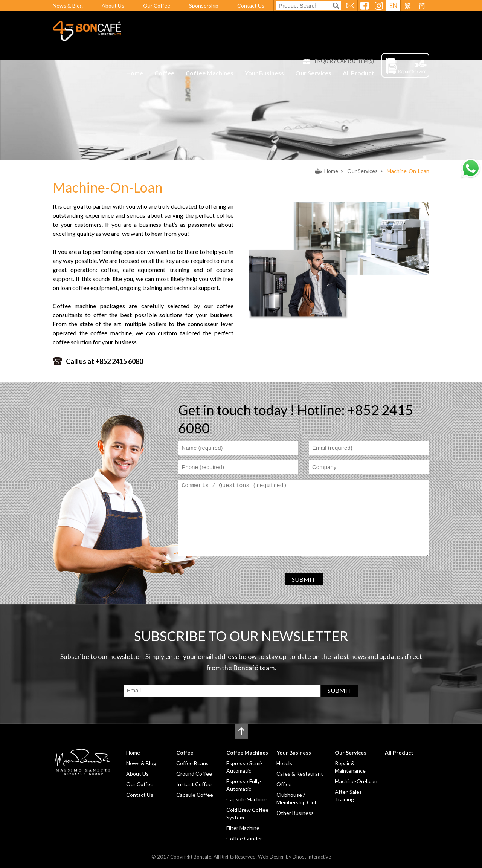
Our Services (313, 73)
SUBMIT (304, 579)
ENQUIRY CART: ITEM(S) (344, 61)
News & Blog (68, 5)
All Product (358, 73)
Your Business (264, 73)
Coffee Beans (192, 763)
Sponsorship (204, 5)
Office (284, 784)
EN (394, 5)
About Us (113, 5)
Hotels (284, 763)
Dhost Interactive (312, 857)
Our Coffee (157, 5)
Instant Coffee (194, 784)
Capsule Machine (246, 799)
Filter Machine (243, 828)
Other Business (295, 813)
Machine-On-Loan (408, 171)
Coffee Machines (210, 73)
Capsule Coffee (195, 795)
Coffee (164, 73)
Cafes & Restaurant (300, 774)
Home (135, 73)
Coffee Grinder (244, 838)
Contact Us (251, 5)
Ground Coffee (194, 774)
